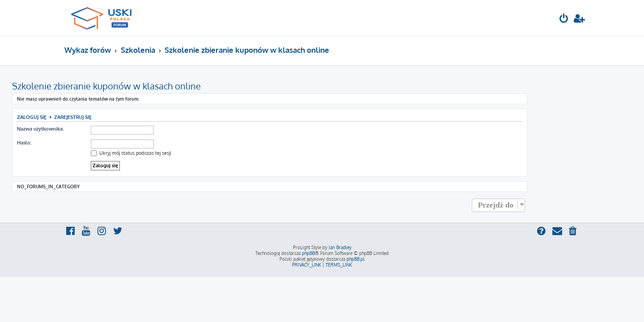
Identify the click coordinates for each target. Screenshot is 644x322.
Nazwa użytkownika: (93, 129)
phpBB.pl (356, 259)
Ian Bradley (340, 247)
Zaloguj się (84, 117)
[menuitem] (564, 19)
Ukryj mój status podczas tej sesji (183, 153)
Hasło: (76, 143)
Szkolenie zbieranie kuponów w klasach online (159, 86)
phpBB (308, 253)
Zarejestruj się (125, 117)
